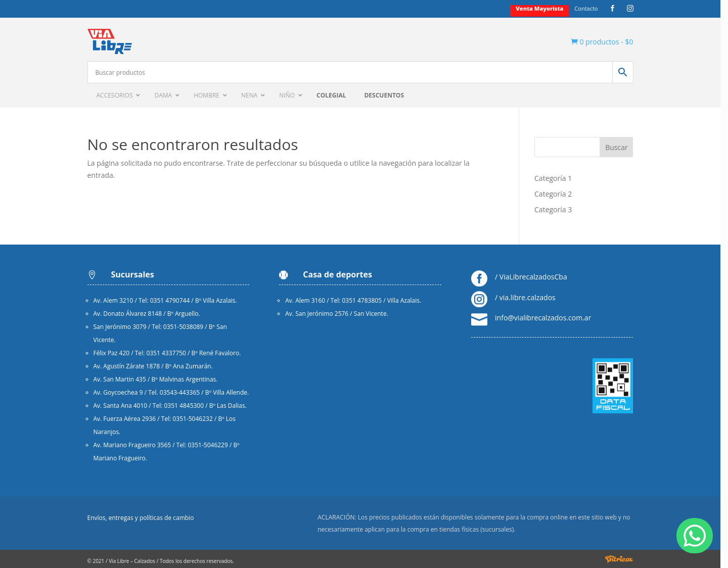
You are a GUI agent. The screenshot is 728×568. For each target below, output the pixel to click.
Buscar (621, 147)
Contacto (590, 9)
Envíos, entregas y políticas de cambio (144, 518)
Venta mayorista (543, 9)
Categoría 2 (557, 194)
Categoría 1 (557, 178)
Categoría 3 (557, 209)
